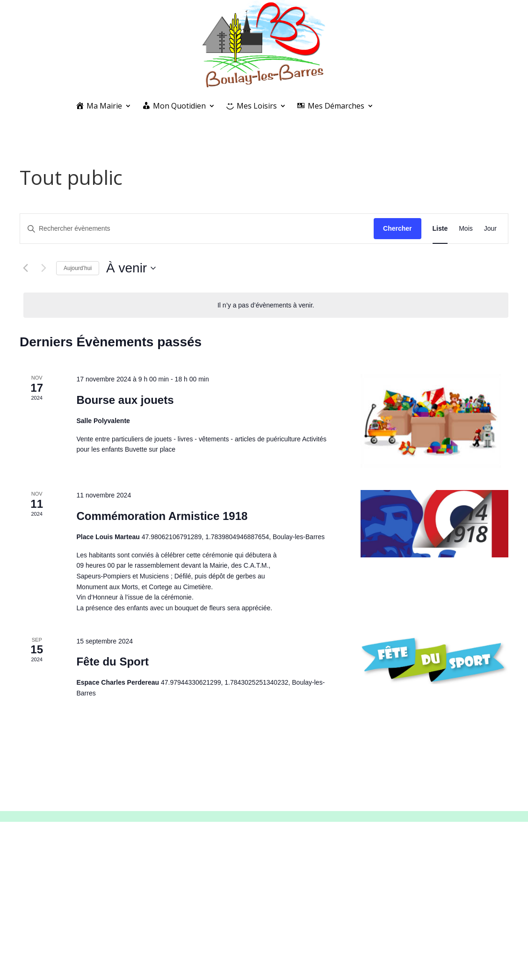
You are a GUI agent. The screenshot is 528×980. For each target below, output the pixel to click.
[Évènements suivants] (43, 268)
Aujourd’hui (78, 268)
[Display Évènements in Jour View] (490, 229)
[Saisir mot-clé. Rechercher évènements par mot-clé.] (197, 229)
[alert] (266, 305)
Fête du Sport (112, 662)
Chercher (397, 228)
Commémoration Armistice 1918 (162, 516)
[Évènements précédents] (25, 268)
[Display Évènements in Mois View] (466, 229)
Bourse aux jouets (125, 400)
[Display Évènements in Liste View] (440, 229)
